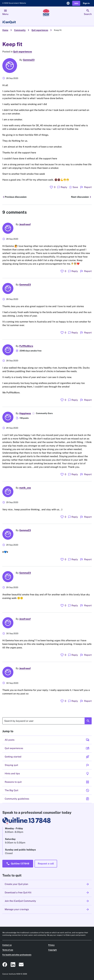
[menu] (5, 12)
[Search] (47, 721)
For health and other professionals (17, 955)
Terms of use (8, 950)
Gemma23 (29, 60)
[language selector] (68, 3)
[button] (76, 3)
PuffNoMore (26, 346)
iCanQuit (9, 22)
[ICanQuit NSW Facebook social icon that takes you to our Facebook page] (5, 964)
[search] (88, 12)
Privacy (51, 945)
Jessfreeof (25, 224)
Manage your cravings (47, 909)
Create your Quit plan (47, 884)
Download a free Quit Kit (47, 893)
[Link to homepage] (46, 12)
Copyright (53, 950)
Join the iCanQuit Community (47, 901)
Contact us (7, 945)
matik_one (25, 488)
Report (86, 187)
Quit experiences (40, 30)
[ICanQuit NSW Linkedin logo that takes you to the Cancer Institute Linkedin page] (13, 964)
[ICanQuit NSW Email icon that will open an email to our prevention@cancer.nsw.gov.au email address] (21, 964)
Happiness (25, 413)
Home (5, 30)
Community (20, 30)
